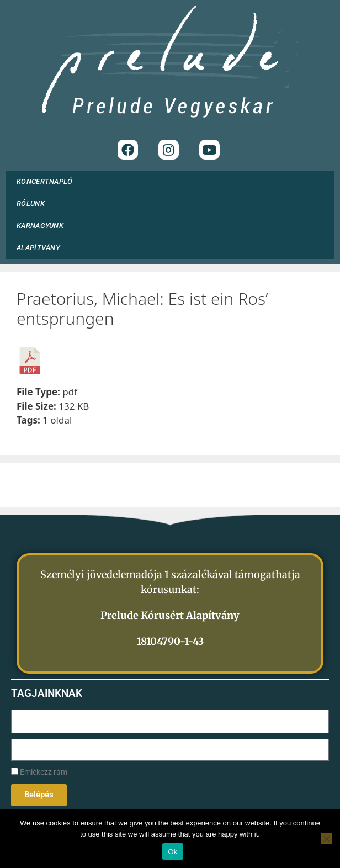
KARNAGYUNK (43, 226)
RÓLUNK (33, 204)
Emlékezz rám (39, 772)
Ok (172, 852)
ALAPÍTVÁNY (41, 248)
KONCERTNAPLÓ (45, 181)
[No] (326, 839)
